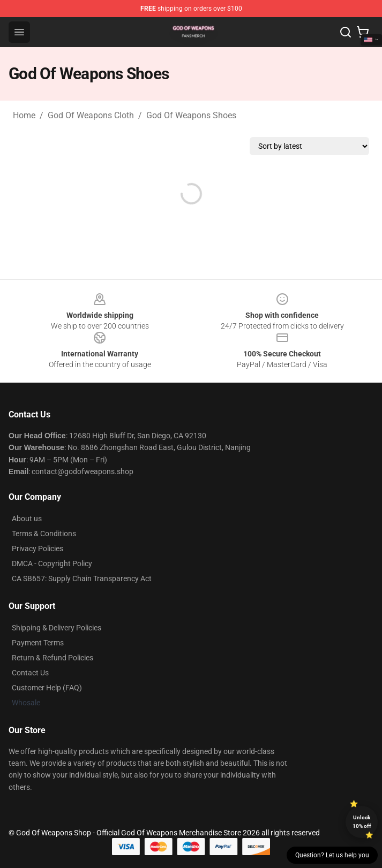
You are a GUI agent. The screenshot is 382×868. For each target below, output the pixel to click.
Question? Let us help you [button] (332, 855)
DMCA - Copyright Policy (52, 564)
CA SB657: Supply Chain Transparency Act (82, 578)
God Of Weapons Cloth (91, 115)
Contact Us (30, 673)
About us (27, 519)
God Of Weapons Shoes (191, 115)
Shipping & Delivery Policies (57, 628)
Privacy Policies (38, 549)
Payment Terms (38, 643)
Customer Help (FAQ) (47, 688)
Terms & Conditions (44, 534)
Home (24, 115)
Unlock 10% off (362, 822)
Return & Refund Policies (53, 658)
